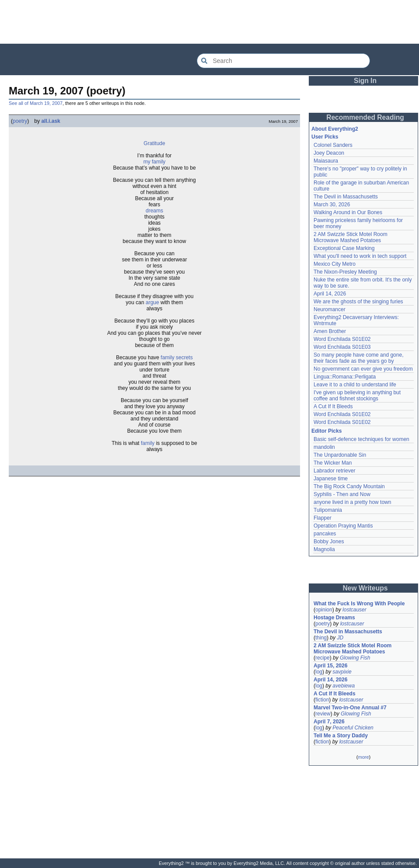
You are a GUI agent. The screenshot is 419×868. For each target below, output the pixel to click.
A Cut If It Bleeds (333, 406)
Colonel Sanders (333, 145)
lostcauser (354, 610)
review (323, 714)
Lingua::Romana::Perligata (345, 377)
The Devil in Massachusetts (346, 197)
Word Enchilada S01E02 (342, 339)
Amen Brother (330, 331)
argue (152, 302)
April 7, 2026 (329, 722)
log (319, 672)
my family (155, 162)
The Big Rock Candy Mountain (349, 486)
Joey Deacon (329, 153)
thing (321, 638)
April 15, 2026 (330, 666)
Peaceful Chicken (353, 728)
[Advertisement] (209, 22)
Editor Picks (326, 431)
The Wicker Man (333, 463)
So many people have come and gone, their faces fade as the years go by (358, 358)
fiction (322, 700)
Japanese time (331, 479)
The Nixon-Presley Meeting (345, 272)
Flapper (323, 518)
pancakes (325, 534)
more (363, 757)
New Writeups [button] (365, 588)
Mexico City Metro (335, 264)
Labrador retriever (334, 471)
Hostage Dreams (334, 618)
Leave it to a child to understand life (355, 385)
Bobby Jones (329, 542)
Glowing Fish (355, 658)
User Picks (325, 137)
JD (340, 638)
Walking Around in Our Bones (348, 212)
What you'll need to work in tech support (360, 256)
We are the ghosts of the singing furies (358, 302)
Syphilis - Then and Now (342, 494)
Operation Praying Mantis (343, 526)
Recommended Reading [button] (365, 117)
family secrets (176, 358)
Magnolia (324, 549)
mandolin (324, 447)
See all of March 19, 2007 (36, 103)
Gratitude (154, 143)
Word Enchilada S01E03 (342, 347)
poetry (20, 121)
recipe (323, 658)
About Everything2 (335, 129)
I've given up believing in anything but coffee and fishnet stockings (357, 396)
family (148, 443)
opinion (324, 610)
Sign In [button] (365, 81)
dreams (154, 211)
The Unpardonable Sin (340, 455)
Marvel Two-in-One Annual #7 (350, 708)
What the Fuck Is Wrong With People (359, 604)
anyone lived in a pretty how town (352, 502)
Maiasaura (326, 161)
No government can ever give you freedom (363, 369)
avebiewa (344, 686)
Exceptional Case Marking (344, 248)
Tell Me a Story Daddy (341, 736)
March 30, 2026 (332, 205)
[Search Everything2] (283, 61)
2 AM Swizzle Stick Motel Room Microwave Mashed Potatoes (351, 237)
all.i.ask (51, 121)
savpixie (342, 672)
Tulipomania (328, 510)
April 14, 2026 (330, 294)
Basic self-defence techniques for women (361, 439)
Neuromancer (330, 309)
